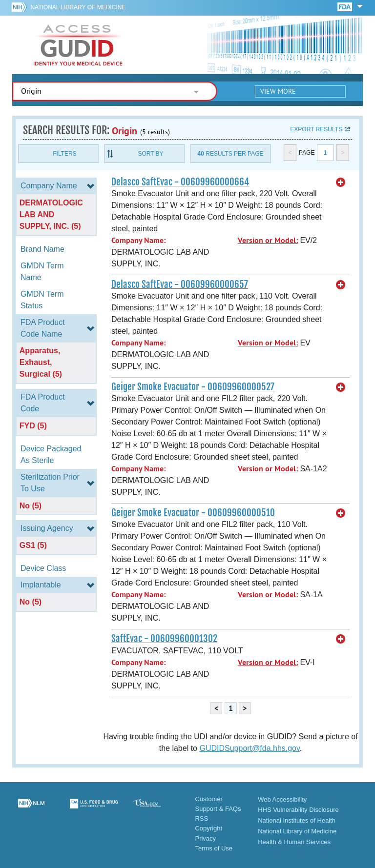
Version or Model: (268, 240)
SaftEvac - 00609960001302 (164, 639)
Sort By (150, 154)
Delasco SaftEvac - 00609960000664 (180, 182)
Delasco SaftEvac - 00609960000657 (180, 284)
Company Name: (138, 240)
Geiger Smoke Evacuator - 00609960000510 (193, 513)
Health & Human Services (294, 842)
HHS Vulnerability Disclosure (298, 810)
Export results (316, 129)
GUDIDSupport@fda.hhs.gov (249, 748)
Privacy (205, 838)
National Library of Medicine (78, 7)
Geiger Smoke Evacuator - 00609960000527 (193, 387)
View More (278, 91)
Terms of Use (214, 848)
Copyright (208, 828)
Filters (64, 154)
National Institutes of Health (297, 820)
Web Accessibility (282, 799)
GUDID (78, 45)
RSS (201, 818)
